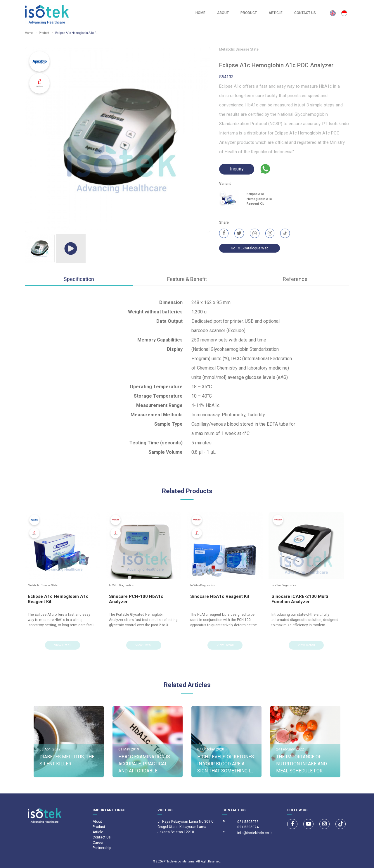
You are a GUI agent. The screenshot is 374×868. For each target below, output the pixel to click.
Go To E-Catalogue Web (250, 249)
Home (200, 13)
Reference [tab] (295, 279)
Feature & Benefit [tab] (187, 279)
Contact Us (305, 13)
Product (249, 13)
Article (276, 13)
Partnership (102, 848)
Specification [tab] (79, 279)
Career (98, 843)
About (223, 13)
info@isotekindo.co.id (255, 833)
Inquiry (237, 169)
